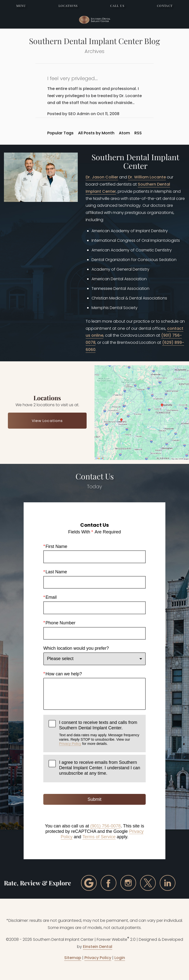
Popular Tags (60, 133)
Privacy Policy (70, 744)
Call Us (117, 6)
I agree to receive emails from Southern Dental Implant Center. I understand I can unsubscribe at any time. (100, 768)
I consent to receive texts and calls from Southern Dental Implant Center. (100, 733)
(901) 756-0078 (106, 826)
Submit (94, 799)
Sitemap (73, 958)
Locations (68, 6)
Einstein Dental (98, 947)
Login (120, 958)
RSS (138, 133)
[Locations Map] (142, 412)
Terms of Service (99, 837)
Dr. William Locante (147, 177)
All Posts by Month (96, 133)
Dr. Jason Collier (102, 177)
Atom (124, 133)
